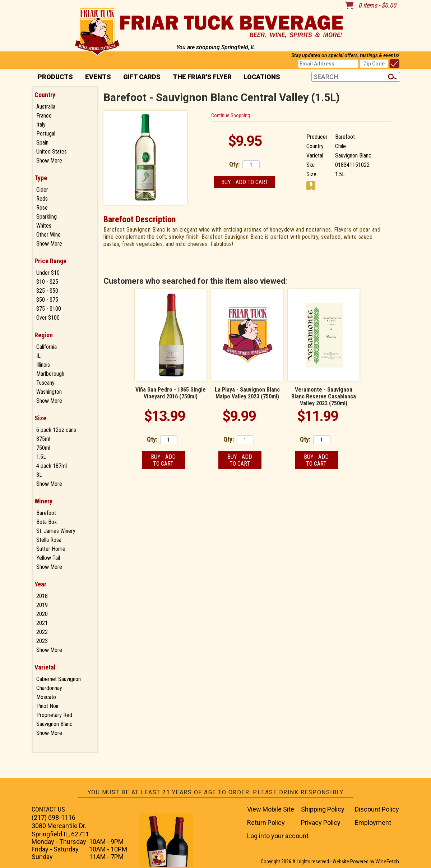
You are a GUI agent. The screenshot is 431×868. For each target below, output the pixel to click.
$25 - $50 (47, 291)
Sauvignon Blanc (54, 724)
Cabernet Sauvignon (59, 679)
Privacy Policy (321, 823)
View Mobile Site (271, 809)
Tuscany (45, 383)
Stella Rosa (49, 540)
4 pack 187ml (52, 466)
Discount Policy (377, 809)
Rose (42, 208)
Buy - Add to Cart (245, 182)
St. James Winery (56, 531)
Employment (373, 823)
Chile (340, 146)
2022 (42, 632)
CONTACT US (48, 809)
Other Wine (48, 235)
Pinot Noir (48, 706)
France (44, 116)
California (47, 347)
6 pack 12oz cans (56, 430)
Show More (49, 161)
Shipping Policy (323, 809)
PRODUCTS (53, 77)
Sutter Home (51, 549)
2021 (42, 623)
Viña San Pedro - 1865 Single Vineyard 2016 (171, 393)
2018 (42, 596)
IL (38, 356)
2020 (42, 614)
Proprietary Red (54, 715)
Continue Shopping (231, 115)
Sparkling (47, 217)
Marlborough (50, 374)
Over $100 (48, 318)
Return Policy (266, 823)
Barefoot (46, 513)
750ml (43, 448)
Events (98, 77)
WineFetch (387, 862)
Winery (43, 501)
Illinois (43, 365)
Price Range (50, 261)
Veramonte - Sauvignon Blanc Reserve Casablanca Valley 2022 (324, 396)
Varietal (45, 667)
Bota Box (47, 522)
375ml (43, 439)
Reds (42, 199)
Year (40, 584)
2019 (42, 605)
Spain (42, 143)
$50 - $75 (47, 300)
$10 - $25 (47, 282)
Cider (42, 190)
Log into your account (278, 836)
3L (39, 475)
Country (45, 95)
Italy (41, 125)
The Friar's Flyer (202, 77)
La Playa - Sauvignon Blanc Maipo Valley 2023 (247, 393)
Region (44, 335)
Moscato (46, 697)
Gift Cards (142, 77)
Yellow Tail (48, 558)
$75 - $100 (49, 309)
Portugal (46, 134)
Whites (44, 226)
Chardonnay (49, 688)
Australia (46, 107)
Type (41, 178)
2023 (42, 641)
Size (40, 418)
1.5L (41, 457)
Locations (260, 77)
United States (52, 152)
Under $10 (48, 273)
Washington (49, 392)
